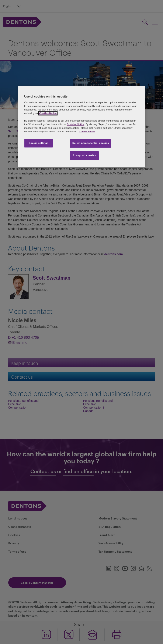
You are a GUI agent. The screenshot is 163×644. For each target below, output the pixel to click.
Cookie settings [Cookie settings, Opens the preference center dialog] (39, 143)
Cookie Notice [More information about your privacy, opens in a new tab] (87, 132)
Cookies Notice (48, 113)
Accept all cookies (84, 155)
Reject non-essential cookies (91, 143)
